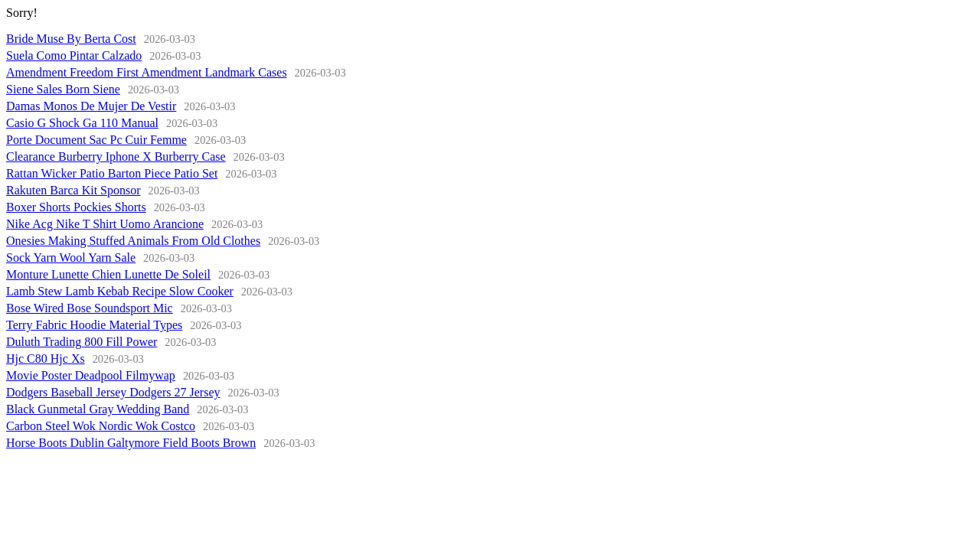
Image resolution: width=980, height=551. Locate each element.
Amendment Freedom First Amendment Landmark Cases (147, 72)
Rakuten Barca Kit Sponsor (73, 190)
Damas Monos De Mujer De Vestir (91, 106)
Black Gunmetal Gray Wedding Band (98, 409)
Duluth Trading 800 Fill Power (82, 342)
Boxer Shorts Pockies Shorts (76, 207)
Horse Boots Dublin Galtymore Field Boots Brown (131, 443)
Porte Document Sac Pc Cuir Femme (96, 140)
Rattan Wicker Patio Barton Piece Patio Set (112, 173)
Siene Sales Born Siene (63, 89)
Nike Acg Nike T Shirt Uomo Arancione (105, 224)
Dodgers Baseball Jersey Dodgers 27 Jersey (113, 392)
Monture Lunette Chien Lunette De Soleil (108, 274)
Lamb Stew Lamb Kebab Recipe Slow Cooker (120, 291)
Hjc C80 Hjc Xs (46, 359)
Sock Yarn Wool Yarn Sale (71, 258)
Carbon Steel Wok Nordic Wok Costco (101, 426)
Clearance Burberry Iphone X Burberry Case (116, 156)
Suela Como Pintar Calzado (74, 55)
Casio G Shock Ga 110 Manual (82, 123)
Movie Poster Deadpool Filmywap (91, 375)
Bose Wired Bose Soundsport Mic (90, 308)
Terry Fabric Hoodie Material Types (94, 325)
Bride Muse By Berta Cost (71, 39)
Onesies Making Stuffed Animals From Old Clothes (133, 241)
